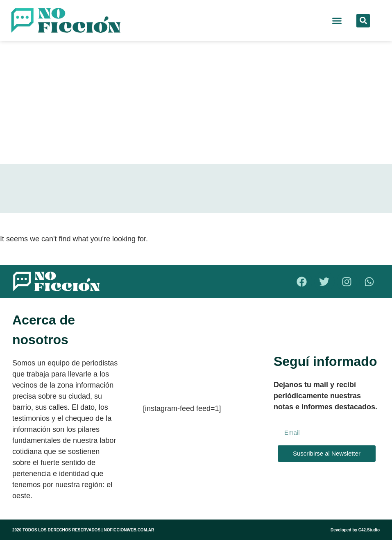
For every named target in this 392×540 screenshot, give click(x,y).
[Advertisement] (196, 102)
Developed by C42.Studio (355, 530)
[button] (337, 20)
